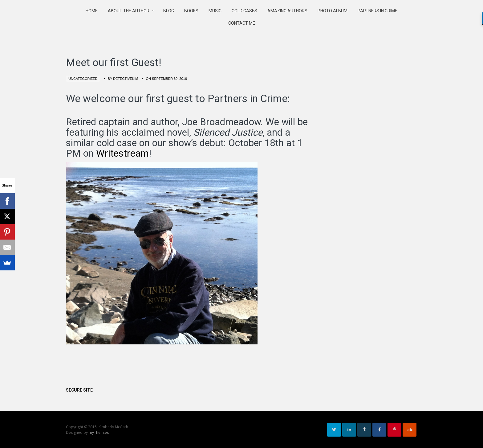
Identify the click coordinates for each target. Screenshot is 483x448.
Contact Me (242, 23)
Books (191, 11)
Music (215, 11)
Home (92, 11)
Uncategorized (83, 79)
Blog (169, 11)
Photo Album (333, 11)
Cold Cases (244, 11)
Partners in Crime (377, 11)
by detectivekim (123, 79)
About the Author (129, 11)
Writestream (122, 153)
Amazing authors (287, 11)
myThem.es (99, 432)
